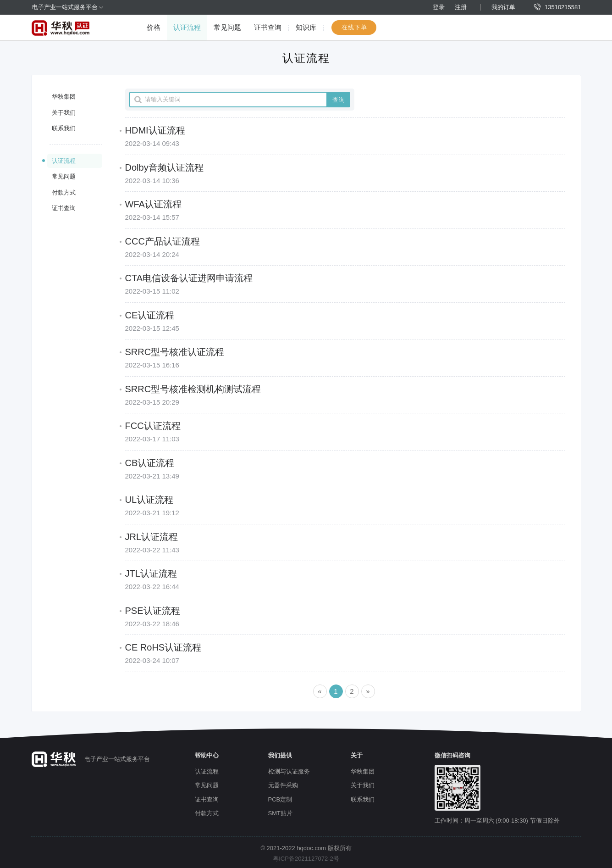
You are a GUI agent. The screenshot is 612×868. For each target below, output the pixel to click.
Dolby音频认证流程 (164, 167)
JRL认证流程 (152, 537)
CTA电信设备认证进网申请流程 (189, 278)
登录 (439, 7)
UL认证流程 (149, 500)
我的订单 (503, 7)
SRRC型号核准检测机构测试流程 (193, 389)
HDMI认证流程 (155, 130)
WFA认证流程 (153, 204)
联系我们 (64, 128)
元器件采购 (283, 785)
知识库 (306, 27)
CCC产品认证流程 (163, 241)
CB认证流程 (150, 463)
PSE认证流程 (153, 611)
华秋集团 (64, 97)
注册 (461, 7)
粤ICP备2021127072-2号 (306, 859)
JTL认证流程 (151, 573)
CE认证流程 (150, 315)
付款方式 (64, 192)
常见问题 (227, 27)
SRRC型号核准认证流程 (175, 352)
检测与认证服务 (289, 771)
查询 (339, 100)
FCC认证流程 (153, 426)
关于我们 (64, 113)
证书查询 (268, 27)
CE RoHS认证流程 (163, 647)
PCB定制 (280, 799)
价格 (154, 27)
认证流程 (187, 27)
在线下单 (354, 27)
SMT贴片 (280, 813)
